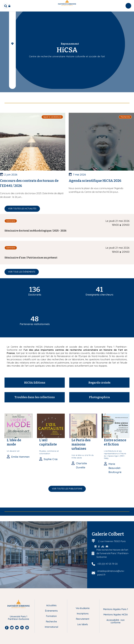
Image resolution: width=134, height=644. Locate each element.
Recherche (51, 622)
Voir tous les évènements (22, 272)
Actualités (51, 605)
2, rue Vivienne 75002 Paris (112, 541)
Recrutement (83, 619)
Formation (51, 616)
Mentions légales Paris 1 (116, 609)
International (51, 627)
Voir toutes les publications (67, 489)
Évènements (51, 611)
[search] (6, 6)
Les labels (83, 624)
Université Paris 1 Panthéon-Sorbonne (18, 618)
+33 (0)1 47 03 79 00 (107, 564)
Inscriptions (83, 614)
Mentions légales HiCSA (116, 615)
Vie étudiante (83, 608)
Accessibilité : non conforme (116, 621)
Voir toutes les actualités (22, 209)
